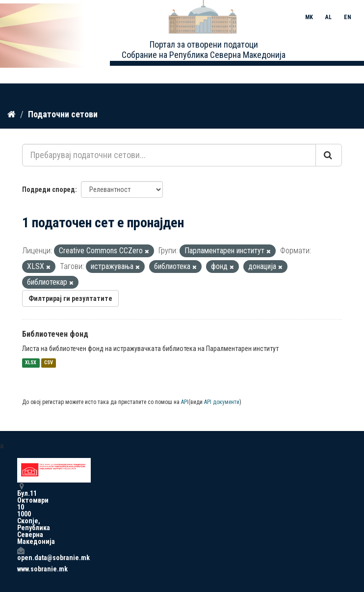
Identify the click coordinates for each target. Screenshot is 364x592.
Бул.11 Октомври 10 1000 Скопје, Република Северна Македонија (21, 514)
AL (328, 17)
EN (348, 17)
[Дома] (12, 114)
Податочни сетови (63, 114)
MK (309, 17)
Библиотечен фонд (55, 334)
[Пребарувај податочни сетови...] (169, 155)
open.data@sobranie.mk (21, 554)
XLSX (31, 363)
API (185, 402)
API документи (222, 402)
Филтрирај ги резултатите (70, 298)
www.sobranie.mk (21, 569)
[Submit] (329, 155)
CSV (49, 363)
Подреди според (49, 189)
